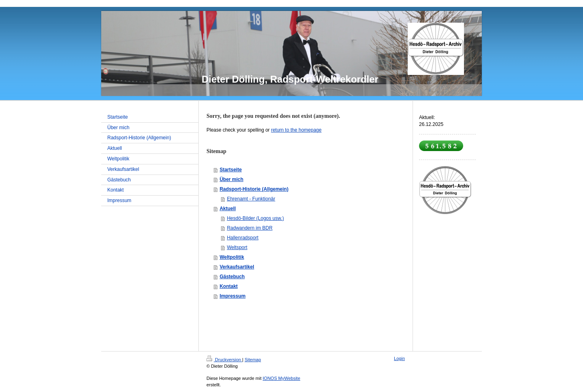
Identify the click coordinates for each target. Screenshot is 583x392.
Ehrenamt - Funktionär (251, 199)
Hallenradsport (243, 238)
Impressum (232, 296)
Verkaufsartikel (237, 267)
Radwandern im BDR (250, 228)
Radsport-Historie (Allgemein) (254, 189)
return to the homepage (296, 130)
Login (399, 358)
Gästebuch (232, 277)
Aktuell (228, 209)
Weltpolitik (232, 257)
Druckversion (224, 360)
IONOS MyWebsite (282, 378)
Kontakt (229, 286)
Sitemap (253, 360)
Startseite (231, 170)
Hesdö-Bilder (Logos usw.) (255, 218)
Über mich (231, 179)
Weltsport (237, 247)
